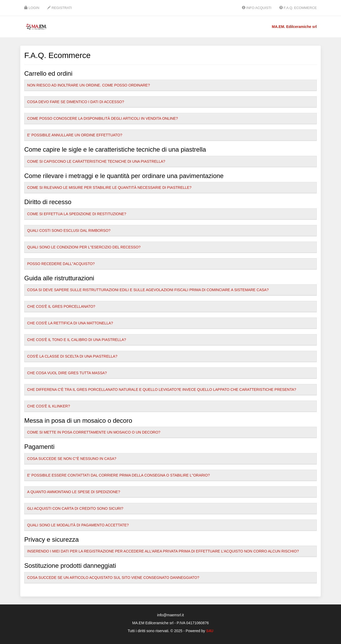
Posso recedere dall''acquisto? (61, 264)
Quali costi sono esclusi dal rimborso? (69, 230)
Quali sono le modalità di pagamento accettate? (78, 525)
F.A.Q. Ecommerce (298, 8)
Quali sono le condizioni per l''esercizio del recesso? (84, 247)
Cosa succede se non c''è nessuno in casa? (72, 459)
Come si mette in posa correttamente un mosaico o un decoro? (94, 432)
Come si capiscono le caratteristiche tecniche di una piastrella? (96, 161)
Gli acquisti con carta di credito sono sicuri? (75, 508)
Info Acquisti (257, 8)
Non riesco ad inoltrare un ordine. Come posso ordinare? (89, 85)
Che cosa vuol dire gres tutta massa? (67, 373)
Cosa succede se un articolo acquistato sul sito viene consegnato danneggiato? (113, 578)
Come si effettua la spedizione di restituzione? (77, 214)
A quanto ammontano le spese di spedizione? (74, 492)
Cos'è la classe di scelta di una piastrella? (72, 356)
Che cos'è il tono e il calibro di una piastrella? (77, 340)
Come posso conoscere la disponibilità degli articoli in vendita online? (103, 118)
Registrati (60, 8)
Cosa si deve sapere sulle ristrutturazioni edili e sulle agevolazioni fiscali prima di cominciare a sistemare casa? (148, 290)
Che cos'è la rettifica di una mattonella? (70, 323)
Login (32, 8)
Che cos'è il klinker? (48, 406)
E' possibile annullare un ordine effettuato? (75, 135)
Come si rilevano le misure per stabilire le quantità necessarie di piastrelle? (109, 188)
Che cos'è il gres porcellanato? (61, 306)
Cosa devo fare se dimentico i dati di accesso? (76, 102)
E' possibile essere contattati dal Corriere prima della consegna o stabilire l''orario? (118, 475)
